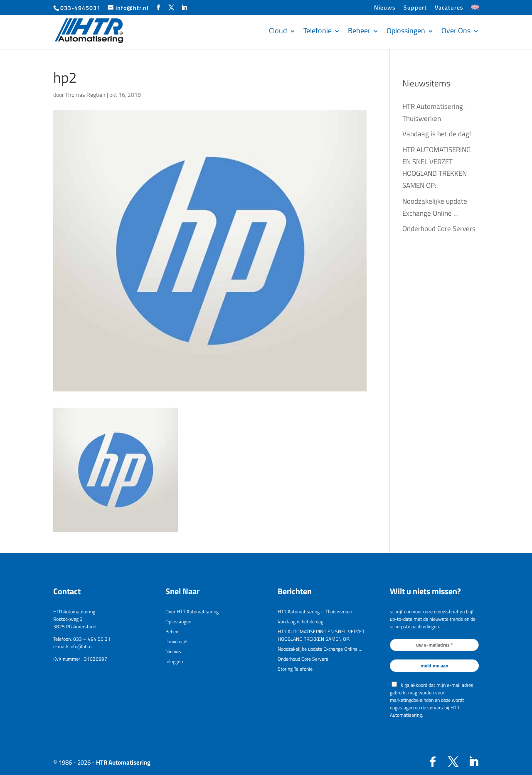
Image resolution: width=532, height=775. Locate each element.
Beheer (359, 31)
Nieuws (385, 8)
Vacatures (449, 8)
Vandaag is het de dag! (437, 134)
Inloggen (174, 661)
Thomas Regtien (85, 95)
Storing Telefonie (295, 669)
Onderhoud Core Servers (439, 229)
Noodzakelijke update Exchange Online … (320, 649)
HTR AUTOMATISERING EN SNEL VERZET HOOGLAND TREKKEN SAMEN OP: (321, 635)
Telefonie (318, 31)
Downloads (177, 641)
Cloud (278, 31)
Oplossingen (406, 31)
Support (415, 8)
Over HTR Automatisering (192, 611)
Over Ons (456, 31)
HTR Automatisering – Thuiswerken (315, 611)
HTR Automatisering (123, 762)
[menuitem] (475, 10)
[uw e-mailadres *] (434, 645)
